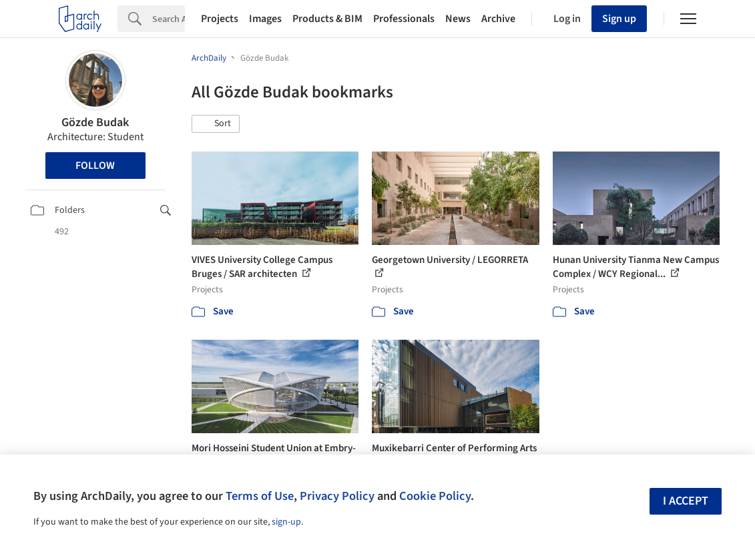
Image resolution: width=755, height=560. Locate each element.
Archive (498, 19)
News (458, 19)
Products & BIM (327, 19)
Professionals (404, 19)
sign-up (286, 522)
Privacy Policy (337, 496)
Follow (95, 166)
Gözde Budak (95, 122)
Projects (220, 19)
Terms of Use (260, 496)
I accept (686, 501)
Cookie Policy (435, 496)
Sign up (619, 19)
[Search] (169, 19)
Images (265, 19)
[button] (216, 124)
